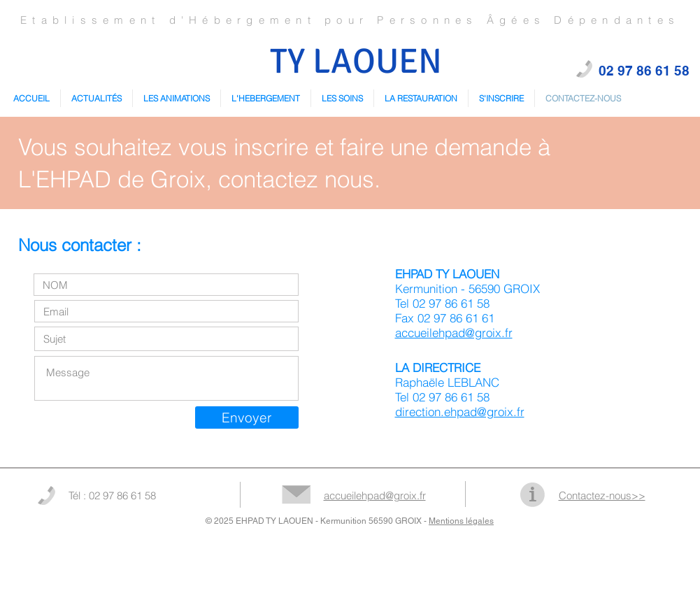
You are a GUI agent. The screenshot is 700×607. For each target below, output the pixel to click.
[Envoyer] (247, 417)
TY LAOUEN (356, 62)
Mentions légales (461, 521)
